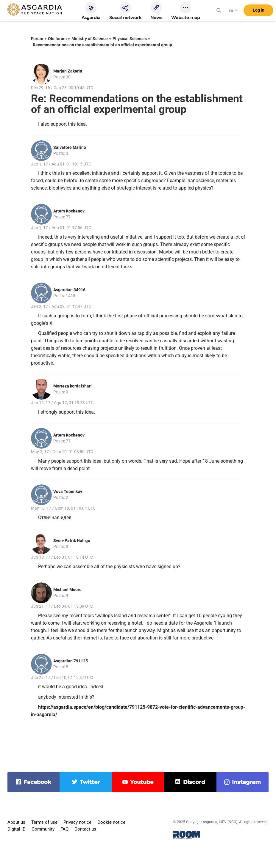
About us (16, 822)
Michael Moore (67, 590)
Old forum (57, 39)
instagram (246, 782)
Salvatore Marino (70, 147)
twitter (90, 782)
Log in (259, 12)
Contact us (85, 829)
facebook (37, 782)
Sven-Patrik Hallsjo (72, 541)
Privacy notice (77, 822)
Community (43, 829)
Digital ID (17, 829)
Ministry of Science (90, 39)
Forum (37, 39)
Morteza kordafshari (72, 386)
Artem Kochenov (69, 211)
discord (194, 782)
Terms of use (44, 822)
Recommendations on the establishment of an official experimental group (102, 45)
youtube (142, 782)
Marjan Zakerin (68, 71)
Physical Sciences (130, 39)
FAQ (64, 829)
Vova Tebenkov (68, 492)
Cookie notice (111, 822)
